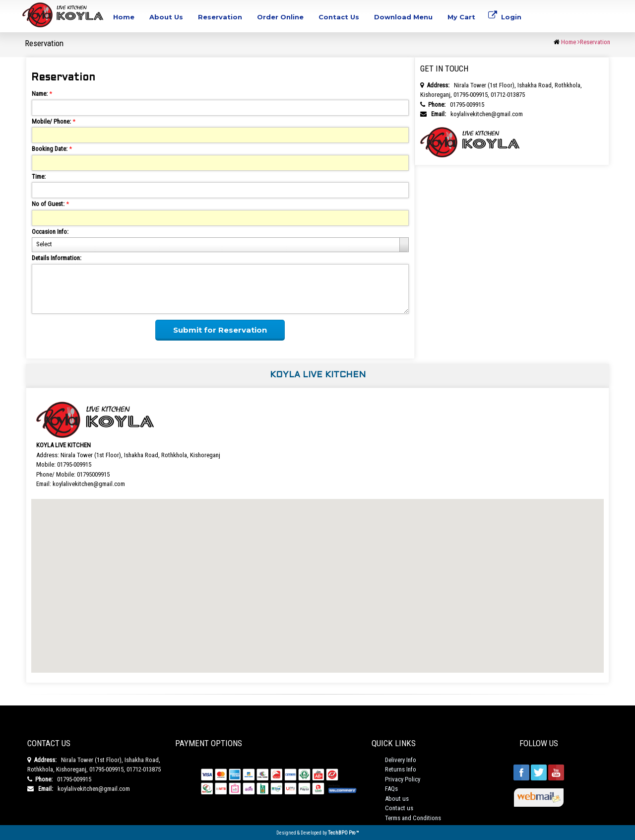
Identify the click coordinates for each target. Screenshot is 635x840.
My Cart (461, 17)
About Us (166, 17)
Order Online (280, 17)
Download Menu (403, 17)
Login (505, 20)
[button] (317, 577)
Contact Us (339, 17)
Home (124, 17)
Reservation (220, 17)
